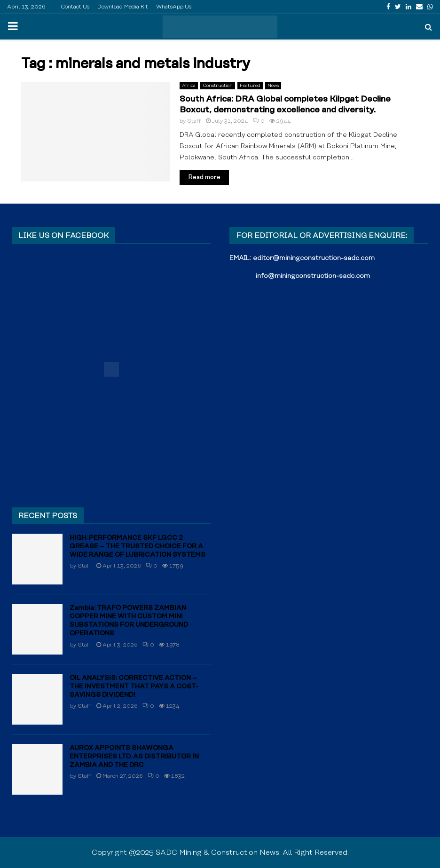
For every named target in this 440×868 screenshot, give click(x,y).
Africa (189, 86)
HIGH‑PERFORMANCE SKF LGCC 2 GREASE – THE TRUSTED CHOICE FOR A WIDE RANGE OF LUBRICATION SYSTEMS (137, 546)
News (273, 86)
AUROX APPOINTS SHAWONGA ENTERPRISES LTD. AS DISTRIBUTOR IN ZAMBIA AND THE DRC (134, 757)
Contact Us (75, 7)
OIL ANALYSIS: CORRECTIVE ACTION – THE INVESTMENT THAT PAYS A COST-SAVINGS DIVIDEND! (134, 687)
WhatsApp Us (174, 7)
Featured (250, 86)
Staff (194, 121)
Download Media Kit (123, 7)
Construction (218, 86)
